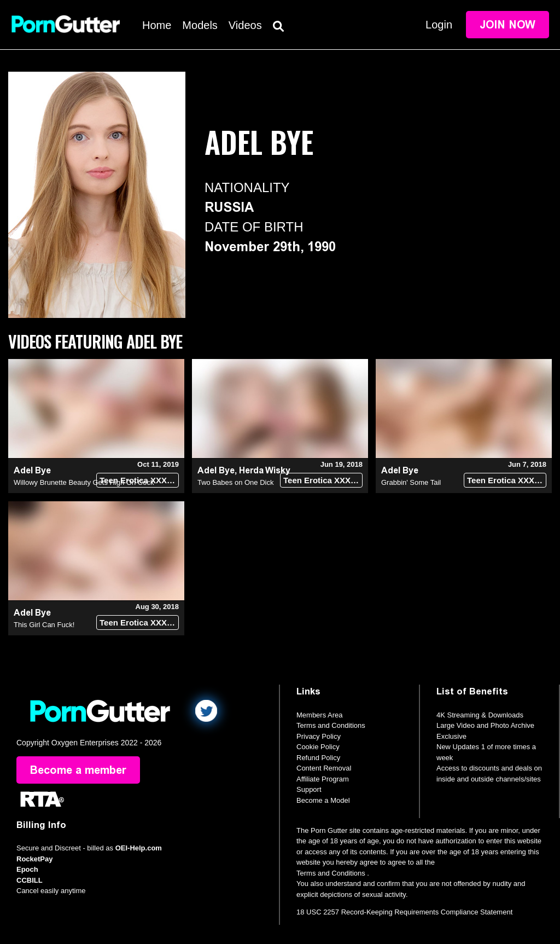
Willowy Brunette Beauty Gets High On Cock (84, 482)
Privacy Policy (319, 736)
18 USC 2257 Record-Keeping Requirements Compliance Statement (404, 912)
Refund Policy (318, 758)
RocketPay (34, 859)
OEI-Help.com (139, 848)
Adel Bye (32, 470)
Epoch (27, 869)
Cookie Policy (318, 747)
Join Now (507, 25)
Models (200, 25)
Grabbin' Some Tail (411, 482)
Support (309, 789)
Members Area (320, 715)
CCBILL (30, 880)
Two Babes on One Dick (235, 482)
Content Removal (324, 768)
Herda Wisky (265, 470)
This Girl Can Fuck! (44, 625)
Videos (245, 25)
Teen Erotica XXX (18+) (139, 480)
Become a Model (323, 800)
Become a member (78, 770)
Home (157, 25)
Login (439, 25)
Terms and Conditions (331, 725)
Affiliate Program (323, 779)
